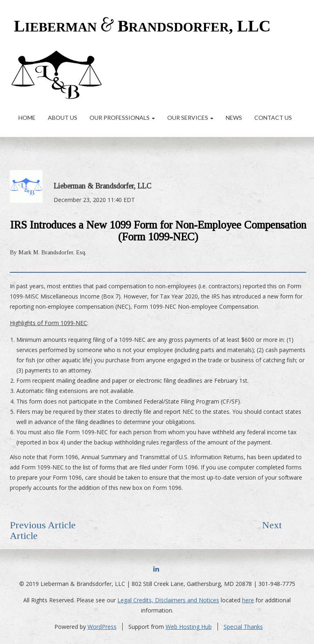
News (234, 118)
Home (27, 118)
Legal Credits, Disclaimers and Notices (168, 600)
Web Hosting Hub (189, 627)
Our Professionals (122, 118)
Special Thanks (243, 627)
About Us (63, 118)
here (248, 600)
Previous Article (43, 525)
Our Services (190, 118)
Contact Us (273, 118)
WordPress (102, 627)
